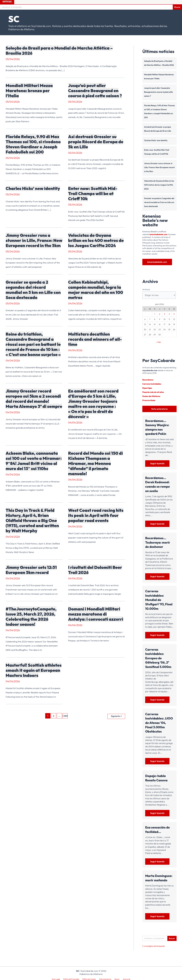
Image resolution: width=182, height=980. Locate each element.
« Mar (159, 342)
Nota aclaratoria (159, 408)
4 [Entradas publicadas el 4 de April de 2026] (169, 314)
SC (14, 19)
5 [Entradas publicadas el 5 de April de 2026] (174, 314)
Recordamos (148, 380)
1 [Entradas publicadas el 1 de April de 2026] (155, 314)
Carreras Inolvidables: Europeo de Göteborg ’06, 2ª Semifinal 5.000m (158, 658)
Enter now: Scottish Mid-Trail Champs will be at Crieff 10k (93, 194)
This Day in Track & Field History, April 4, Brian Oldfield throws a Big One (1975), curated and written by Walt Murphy (32, 520)
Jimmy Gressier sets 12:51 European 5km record (31, 570)
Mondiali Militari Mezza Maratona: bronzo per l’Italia (29, 91)
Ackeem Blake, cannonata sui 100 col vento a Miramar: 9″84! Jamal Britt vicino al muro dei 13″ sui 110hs (34, 461)
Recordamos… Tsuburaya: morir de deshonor (158, 542)
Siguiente (116, 716)
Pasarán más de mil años (154, 392)
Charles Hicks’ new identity (33, 188)
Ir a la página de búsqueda (154, 946)
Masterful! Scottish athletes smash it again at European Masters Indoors (34, 670)
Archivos (146, 289)
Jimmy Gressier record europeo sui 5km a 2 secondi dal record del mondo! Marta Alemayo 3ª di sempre (34, 399)
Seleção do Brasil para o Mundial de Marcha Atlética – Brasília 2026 (59, 51)
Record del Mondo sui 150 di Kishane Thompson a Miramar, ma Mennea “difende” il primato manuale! (95, 463)
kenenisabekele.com (159, 234)
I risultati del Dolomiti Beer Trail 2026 (95, 570)
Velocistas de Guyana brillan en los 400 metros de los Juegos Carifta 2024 (96, 240)
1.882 (65, 716)
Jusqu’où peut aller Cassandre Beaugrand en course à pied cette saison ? (95, 91)
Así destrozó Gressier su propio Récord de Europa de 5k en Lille (96, 142)
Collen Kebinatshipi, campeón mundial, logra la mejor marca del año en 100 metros (96, 290)
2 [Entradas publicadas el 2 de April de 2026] (160, 314)
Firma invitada (149, 400)
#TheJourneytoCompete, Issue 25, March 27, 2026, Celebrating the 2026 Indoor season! (31, 617)
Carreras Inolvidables (152, 384)
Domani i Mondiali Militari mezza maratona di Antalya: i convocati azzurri (96, 614)
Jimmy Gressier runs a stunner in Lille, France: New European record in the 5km (34, 240)
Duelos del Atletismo (152, 396)
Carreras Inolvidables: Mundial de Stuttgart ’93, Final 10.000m (159, 599)
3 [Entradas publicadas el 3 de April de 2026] (165, 314)
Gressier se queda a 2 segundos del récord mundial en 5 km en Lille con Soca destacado (33, 290)
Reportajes (147, 388)
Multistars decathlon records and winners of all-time (95, 339)
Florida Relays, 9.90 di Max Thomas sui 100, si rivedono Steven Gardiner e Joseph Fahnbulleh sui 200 (33, 144)
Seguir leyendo (158, 463)
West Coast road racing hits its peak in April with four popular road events (96, 515)
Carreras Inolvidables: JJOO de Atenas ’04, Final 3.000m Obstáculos (159, 722)
